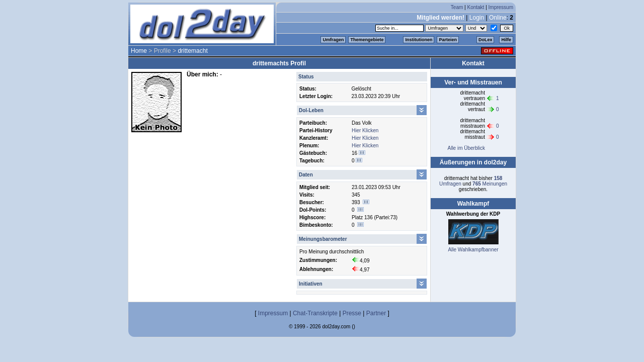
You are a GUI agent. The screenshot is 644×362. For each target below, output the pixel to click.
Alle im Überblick (466, 148)
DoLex (486, 40)
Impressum (501, 7)
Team (457, 7)
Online (498, 18)
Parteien (448, 40)
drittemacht (192, 51)
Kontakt (475, 7)
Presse (352, 313)
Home (139, 51)
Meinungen (490, 184)
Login (477, 18)
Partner (376, 313)
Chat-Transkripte (315, 313)
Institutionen (419, 40)
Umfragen (333, 40)
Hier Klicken (365, 130)
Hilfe (506, 40)
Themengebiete (367, 40)
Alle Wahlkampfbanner (473, 250)
